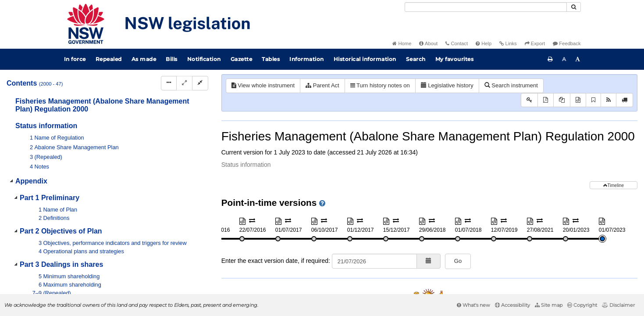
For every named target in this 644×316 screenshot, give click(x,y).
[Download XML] (578, 100)
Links (508, 43)
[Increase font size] (578, 59)
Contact (457, 43)
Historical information (365, 59)
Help (484, 43)
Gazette (242, 59)
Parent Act (322, 85)
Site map (549, 305)
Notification (204, 59)
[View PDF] (546, 100)
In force (75, 59)
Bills (172, 59)
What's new (473, 305)
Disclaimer (618, 305)
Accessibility (512, 305)
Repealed (109, 59)
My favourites (455, 59)
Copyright (582, 305)
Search (416, 59)
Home (402, 43)
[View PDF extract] (562, 100)
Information (307, 59)
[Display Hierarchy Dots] (169, 83)
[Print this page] (550, 59)
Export (535, 43)
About (428, 43)
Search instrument (511, 85)
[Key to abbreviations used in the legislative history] (529, 100)
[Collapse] (200, 83)
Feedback (567, 43)
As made (144, 59)
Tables (271, 59)
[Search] (486, 7)
